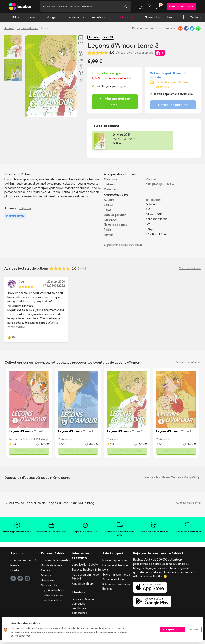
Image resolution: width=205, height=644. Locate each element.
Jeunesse (76, 18)
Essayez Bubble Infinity (87, 570)
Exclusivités (125, 18)
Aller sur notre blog (188, 504)
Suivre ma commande (116, 575)
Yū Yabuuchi (153, 201)
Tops (172, 18)
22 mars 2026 (56, 282)
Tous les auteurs (52, 601)
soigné (122, 87)
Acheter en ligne (113, 581)
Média (196, 18)
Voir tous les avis (190, 269)
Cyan (22, 282)
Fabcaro (14, 441)
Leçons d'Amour (27, 29)
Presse (15, 566)
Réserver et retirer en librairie (116, 588)
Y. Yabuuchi (28, 441)
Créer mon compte (181, 7)
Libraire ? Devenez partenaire (84, 602)
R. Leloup (42, 441)
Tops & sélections (53, 591)
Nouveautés (153, 18)
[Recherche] (80, 7)
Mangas (54, 18)
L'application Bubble (85, 565)
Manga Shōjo (154, 185)
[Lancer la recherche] (126, 7)
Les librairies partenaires (80, 612)
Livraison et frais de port (115, 568)
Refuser (194, 629)
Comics (33, 18)
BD (16, 18)
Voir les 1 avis (124, 54)
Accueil (9, 29)
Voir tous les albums (188, 363)
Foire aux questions (115, 561)
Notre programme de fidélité (85, 578)
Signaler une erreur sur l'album (123, 246)
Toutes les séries (52, 596)
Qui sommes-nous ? (23, 561)
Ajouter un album (83, 585)
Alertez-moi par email (115, 103)
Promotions (98, 18)
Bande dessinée (52, 566)
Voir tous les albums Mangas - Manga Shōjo (172, 478)
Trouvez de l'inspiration (56, 561)
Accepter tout (172, 629)
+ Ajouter (25, 209)
